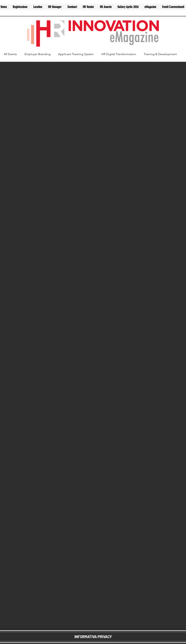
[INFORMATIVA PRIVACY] (93, 637)
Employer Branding (37, 54)
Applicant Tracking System (76, 54)
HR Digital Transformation (119, 54)
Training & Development (160, 54)
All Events (10, 54)
